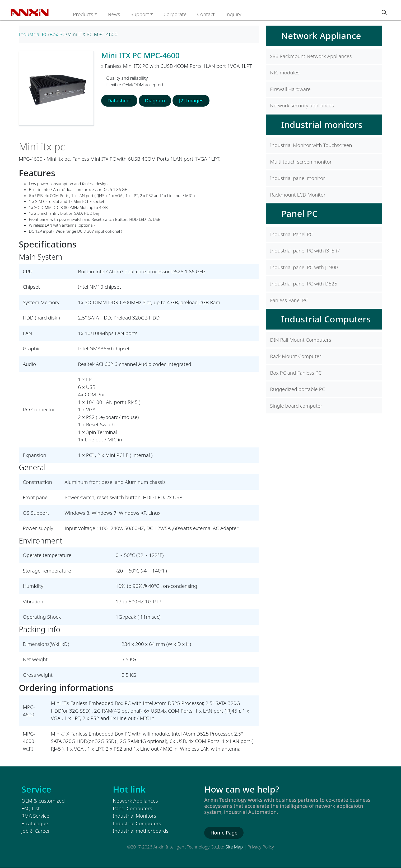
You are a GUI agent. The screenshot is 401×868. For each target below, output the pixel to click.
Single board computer (296, 406)
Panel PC (299, 213)
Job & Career (36, 831)
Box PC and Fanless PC (296, 373)
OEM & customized (43, 801)
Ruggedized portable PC (297, 389)
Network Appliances (135, 801)
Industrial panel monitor (297, 178)
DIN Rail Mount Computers (300, 340)
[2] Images (192, 101)
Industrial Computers (326, 319)
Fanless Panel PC (289, 300)
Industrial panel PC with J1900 (304, 267)
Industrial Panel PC (291, 234)
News (114, 14)
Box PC (58, 34)
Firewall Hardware (290, 89)
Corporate (175, 14)
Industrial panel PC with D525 (304, 284)
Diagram (156, 101)
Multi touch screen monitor (301, 162)
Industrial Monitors (134, 816)
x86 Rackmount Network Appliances (311, 56)
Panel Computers (132, 808)
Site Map (234, 847)
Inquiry (233, 14)
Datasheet (120, 101)
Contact (206, 14)
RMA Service (35, 816)
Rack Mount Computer (296, 356)
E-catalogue (35, 823)
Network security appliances (302, 106)
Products (83, 14)
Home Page (224, 833)
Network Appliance (321, 36)
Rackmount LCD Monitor (298, 195)
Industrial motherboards (141, 831)
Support (140, 14)
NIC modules (285, 73)
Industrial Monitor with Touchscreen (311, 145)
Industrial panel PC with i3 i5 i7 (305, 251)
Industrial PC (33, 34)
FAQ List (31, 808)
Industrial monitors (322, 125)
